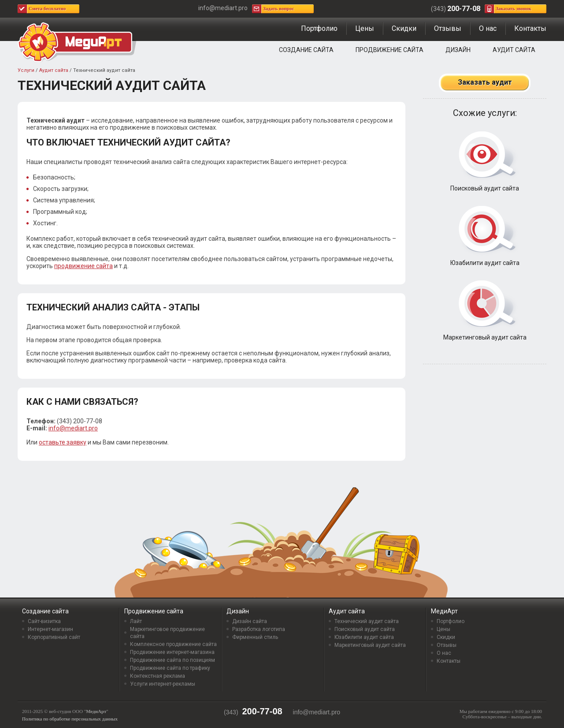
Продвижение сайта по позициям (173, 660)
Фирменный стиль (255, 637)
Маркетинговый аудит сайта (485, 337)
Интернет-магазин (50, 629)
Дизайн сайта (250, 621)
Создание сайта (306, 50)
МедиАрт (444, 611)
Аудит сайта (514, 50)
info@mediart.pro (73, 428)
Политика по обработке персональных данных (70, 719)
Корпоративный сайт (54, 637)
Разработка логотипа (259, 629)
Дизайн (458, 50)
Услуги (26, 70)
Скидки (404, 28)
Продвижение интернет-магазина (172, 652)
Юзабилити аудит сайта (485, 263)
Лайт (136, 621)
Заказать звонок (514, 8)
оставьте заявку (63, 442)
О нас (488, 28)
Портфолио (319, 28)
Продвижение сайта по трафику (170, 668)
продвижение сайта (83, 266)
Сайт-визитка (44, 621)
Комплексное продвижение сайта (173, 644)
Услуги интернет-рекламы (163, 684)
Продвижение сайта (390, 50)
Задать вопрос (278, 8)
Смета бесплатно (47, 8)
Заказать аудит (485, 82)
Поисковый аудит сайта (485, 188)
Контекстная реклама (158, 676)
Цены (365, 28)
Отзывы (448, 28)
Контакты (530, 28)
